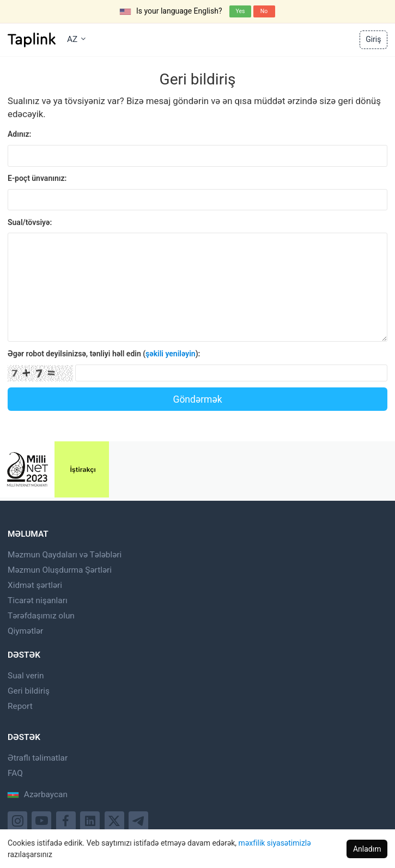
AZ (76, 39)
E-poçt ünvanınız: (37, 178)
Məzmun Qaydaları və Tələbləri (65, 555)
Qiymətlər (25, 631)
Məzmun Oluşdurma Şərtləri (60, 570)
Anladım (367, 849)
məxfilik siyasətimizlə (275, 843)
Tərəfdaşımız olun (41, 616)
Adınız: (19, 134)
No (264, 11)
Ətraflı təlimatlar (38, 758)
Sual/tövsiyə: (30, 222)
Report (20, 706)
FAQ (15, 773)
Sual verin (26, 676)
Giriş (373, 39)
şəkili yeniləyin (171, 354)
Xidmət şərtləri (35, 585)
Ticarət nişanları (38, 600)
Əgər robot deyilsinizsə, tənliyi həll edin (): (104, 354)
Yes (241, 11)
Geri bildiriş (29, 691)
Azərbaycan (38, 794)
